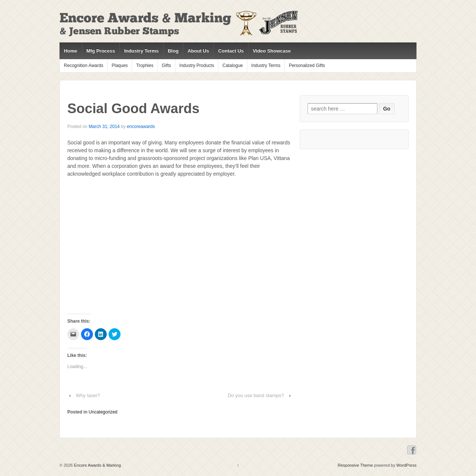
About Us (198, 51)
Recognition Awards (84, 66)
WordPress (406, 465)
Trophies (145, 66)
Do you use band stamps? (256, 395)
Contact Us (231, 51)
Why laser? (88, 395)
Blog (173, 51)
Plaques (120, 66)
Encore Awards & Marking (97, 465)
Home (71, 51)
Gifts (166, 66)
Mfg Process (101, 51)
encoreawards (141, 127)
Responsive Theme (355, 465)
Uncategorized (103, 412)
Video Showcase (272, 51)
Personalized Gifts (307, 66)
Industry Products (197, 66)
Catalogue (233, 66)
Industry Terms (141, 51)
